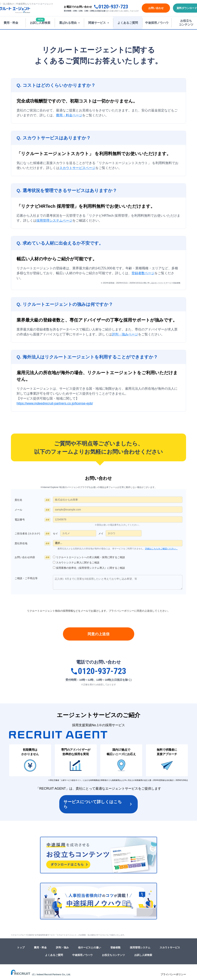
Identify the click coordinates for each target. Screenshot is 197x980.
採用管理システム (140, 947)
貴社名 (18, 500)
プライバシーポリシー (121, 611)
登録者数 (115, 947)
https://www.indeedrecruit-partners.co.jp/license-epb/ (55, 403)
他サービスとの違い (90, 947)
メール (18, 510)
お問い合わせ (156, 8)
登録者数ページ (143, 273)
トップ (21, 947)
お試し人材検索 (143, 955)
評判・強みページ (125, 334)
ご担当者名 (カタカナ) (27, 533)
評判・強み (62, 947)
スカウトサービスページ (77, 168)
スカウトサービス (170, 947)
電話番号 (20, 520)
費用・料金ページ (69, 115)
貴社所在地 (21, 543)
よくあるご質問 (54, 955)
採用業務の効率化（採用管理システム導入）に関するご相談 (90, 568)
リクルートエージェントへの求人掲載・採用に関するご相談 (90, 557)
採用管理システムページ (54, 221)
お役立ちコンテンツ (113, 955)
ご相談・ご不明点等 (26, 578)
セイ (55, 533)
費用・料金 (40, 947)
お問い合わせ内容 (25, 557)
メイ (101, 533)
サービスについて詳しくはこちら (93, 804)
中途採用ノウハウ (82, 955)
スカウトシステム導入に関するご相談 (78, 563)
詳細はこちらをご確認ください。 (161, 549)
